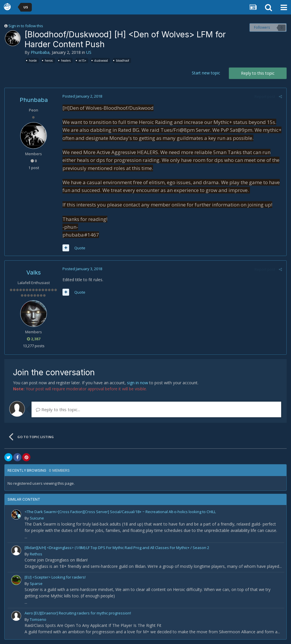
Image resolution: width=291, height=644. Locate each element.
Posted (82, 96)
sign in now (138, 383)
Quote (80, 248)
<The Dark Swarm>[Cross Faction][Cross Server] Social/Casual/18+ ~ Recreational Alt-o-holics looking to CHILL (120, 512)
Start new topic (206, 73)
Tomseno (38, 619)
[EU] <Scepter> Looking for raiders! (55, 577)
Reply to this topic (258, 73)
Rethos (36, 554)
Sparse (36, 583)
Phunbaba (40, 52)
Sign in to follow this (26, 26)
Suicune (37, 518)
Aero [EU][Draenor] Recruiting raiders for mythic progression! (78, 613)
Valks (34, 272)
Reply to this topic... (58, 409)
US (89, 52)
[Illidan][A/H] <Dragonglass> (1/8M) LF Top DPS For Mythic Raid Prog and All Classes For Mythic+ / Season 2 (117, 548)
